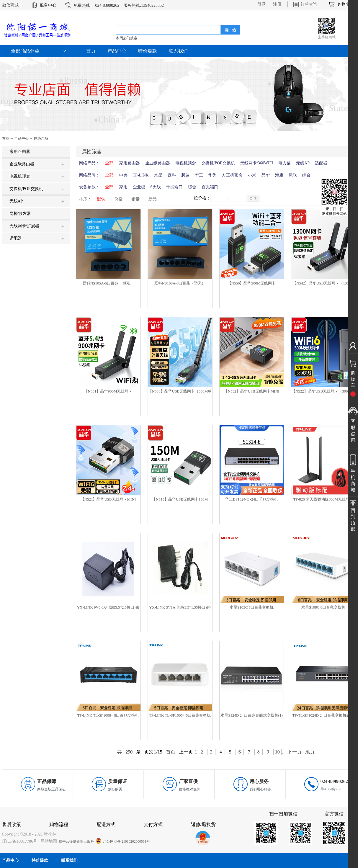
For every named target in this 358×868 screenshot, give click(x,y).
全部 (109, 163)
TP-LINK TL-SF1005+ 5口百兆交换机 (180, 715)
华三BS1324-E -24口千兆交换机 (252, 499)
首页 (91, 51)
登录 (262, 4)
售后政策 (12, 824)
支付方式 (153, 824)
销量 (135, 199)
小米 (252, 175)
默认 (101, 199)
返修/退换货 (203, 824)
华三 (199, 175)
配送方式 (106, 824)
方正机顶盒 (232, 175)
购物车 (344, 4)
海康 (279, 175)
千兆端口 (174, 187)
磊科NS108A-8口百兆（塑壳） (180, 283)
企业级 (139, 187)
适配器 (321, 163)
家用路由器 (130, 163)
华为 (212, 175)
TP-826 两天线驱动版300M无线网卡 (323, 499)
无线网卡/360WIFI (257, 163)
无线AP (303, 163)
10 (277, 752)
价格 (118, 199)
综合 (306, 175)
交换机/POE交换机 (218, 163)
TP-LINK (141, 175)
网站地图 (48, 841)
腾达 (185, 175)
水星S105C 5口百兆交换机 (252, 607)
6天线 (156, 187)
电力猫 (285, 163)
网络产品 (41, 138)
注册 (277, 4)
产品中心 (22, 138)
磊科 (172, 175)
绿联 (293, 175)
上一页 (186, 752)
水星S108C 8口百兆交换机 (323, 607)
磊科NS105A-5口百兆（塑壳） (108, 283)
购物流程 (59, 824)
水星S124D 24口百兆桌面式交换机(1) (252, 715)
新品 (153, 199)
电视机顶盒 (186, 163)
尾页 (310, 752)
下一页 (295, 752)
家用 (123, 187)
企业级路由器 (158, 163)
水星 (158, 175)
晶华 (266, 175)
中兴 (123, 175)
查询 (253, 198)
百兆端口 (210, 187)
